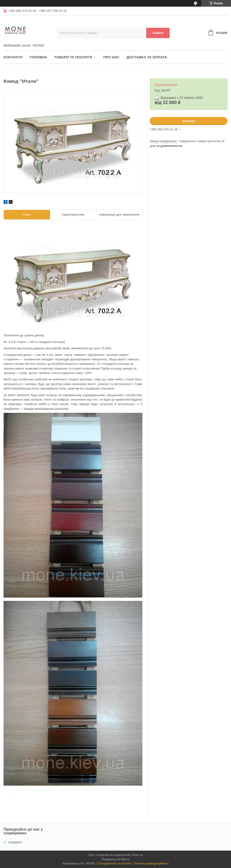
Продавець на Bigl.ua (115, 859)
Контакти (13, 57)
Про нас (111, 57)
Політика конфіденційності (151, 864)
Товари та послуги (73, 57)
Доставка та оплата (147, 57)
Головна (38, 57)
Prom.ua (138, 855)
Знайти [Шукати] (158, 33)
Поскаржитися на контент (115, 864)
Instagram (15, 842)
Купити (189, 121)
